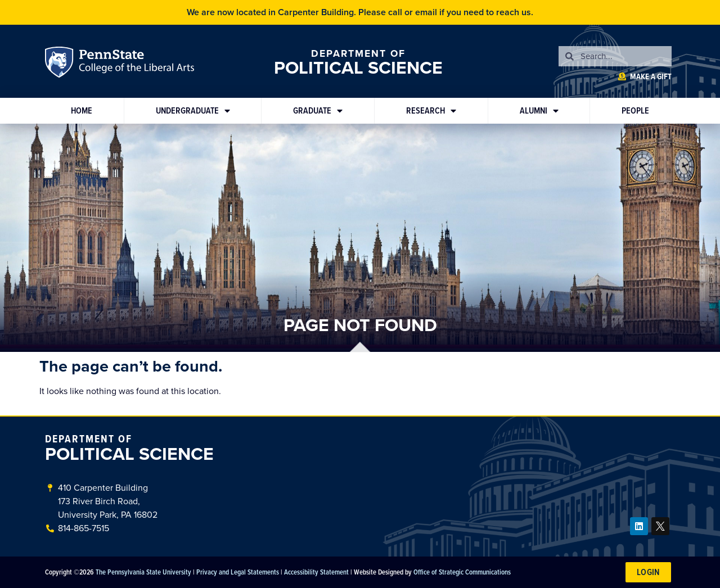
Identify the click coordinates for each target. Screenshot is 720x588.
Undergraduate (193, 111)
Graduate (318, 111)
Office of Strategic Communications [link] (462, 572)
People (635, 110)
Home (82, 110)
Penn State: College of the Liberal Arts (135, 64)
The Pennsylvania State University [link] (143, 572)
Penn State (61, 64)
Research (431, 111)
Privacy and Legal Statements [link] (238, 572)
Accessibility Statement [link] (316, 572)
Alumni (539, 111)
